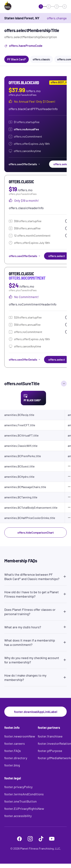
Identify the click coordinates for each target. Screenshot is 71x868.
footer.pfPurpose (50, 751)
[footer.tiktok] (41, 839)
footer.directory (16, 758)
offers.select (57, 256)
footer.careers (15, 743)
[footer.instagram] (30, 839)
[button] (35, 576)
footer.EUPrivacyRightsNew (24, 809)
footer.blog (12, 765)
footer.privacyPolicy (18, 787)
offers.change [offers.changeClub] (57, 18)
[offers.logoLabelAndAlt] (15, 7)
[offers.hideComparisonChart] (64, 384)
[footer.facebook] (19, 839)
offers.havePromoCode (23, 46)
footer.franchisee (50, 736)
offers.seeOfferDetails (24, 164)
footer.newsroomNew (20, 736)
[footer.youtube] (52, 839)
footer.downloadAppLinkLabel (36, 712)
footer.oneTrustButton (20, 801)
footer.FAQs (13, 751)
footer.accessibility (18, 816)
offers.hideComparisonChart (36, 532)
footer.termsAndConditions (24, 794)
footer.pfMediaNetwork (54, 758)
